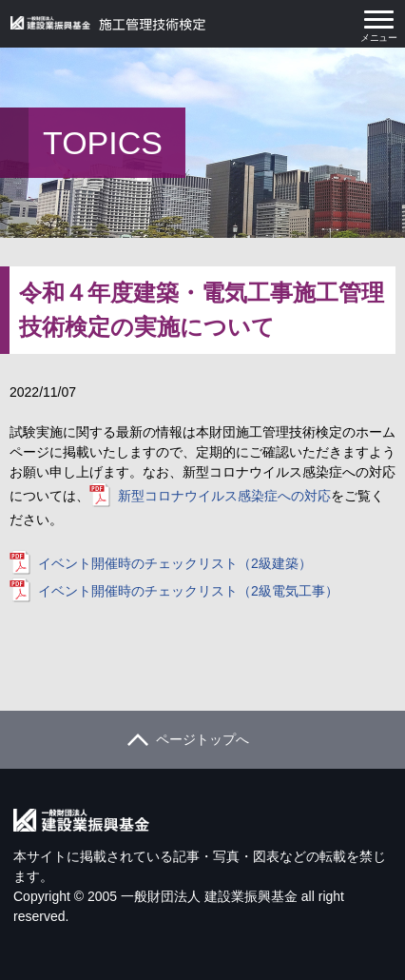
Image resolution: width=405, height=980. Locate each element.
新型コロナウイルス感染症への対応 (224, 496)
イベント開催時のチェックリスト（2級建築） (175, 563)
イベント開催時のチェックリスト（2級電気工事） (188, 591)
